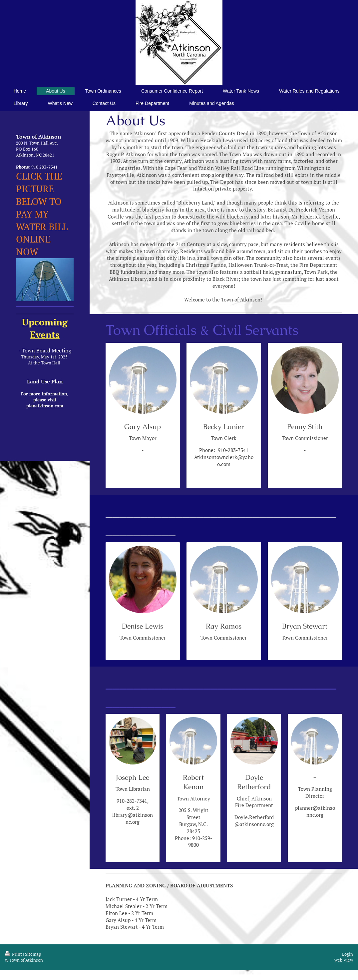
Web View (344, 960)
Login (348, 954)
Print (14, 954)
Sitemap (33, 954)
